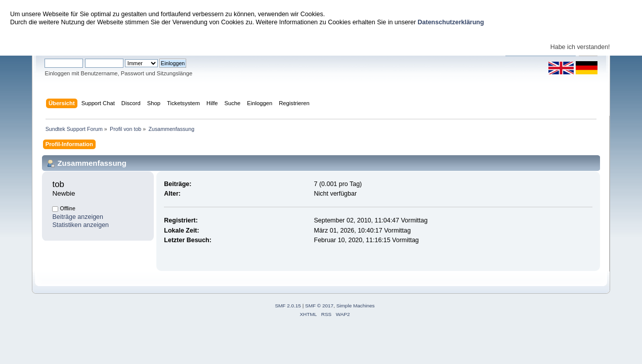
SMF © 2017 (319, 306)
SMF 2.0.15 (288, 306)
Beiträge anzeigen (78, 217)
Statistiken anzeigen (80, 225)
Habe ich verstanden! (580, 47)
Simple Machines (356, 306)
